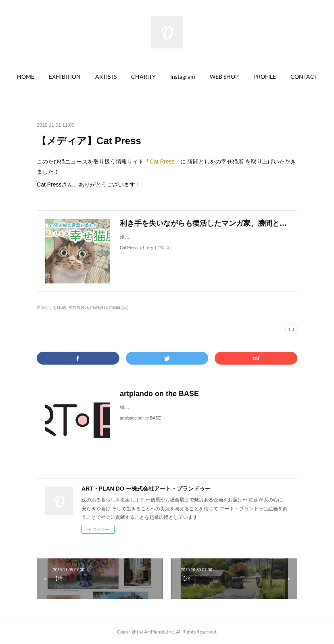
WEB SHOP (224, 77)
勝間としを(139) (51, 307)
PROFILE (265, 77)
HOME (26, 77)
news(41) (99, 307)
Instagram (183, 77)
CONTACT (304, 77)
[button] (26, 77)
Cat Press (162, 162)
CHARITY (143, 77)
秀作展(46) (78, 307)
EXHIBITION (65, 77)
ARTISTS (106, 77)
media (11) (119, 307)
